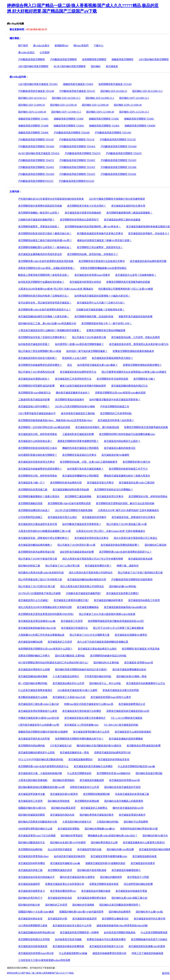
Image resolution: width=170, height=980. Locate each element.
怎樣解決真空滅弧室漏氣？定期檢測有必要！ (100, 310)
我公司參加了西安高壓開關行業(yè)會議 (40, 351)
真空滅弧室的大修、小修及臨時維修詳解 (40, 773)
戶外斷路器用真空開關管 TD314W (113, 133)
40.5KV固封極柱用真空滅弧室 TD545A (39, 153)
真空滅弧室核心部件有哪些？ (34, 407)
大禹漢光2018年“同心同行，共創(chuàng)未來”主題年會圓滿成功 (110, 531)
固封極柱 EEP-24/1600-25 (114, 91)
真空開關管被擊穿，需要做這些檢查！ (39, 227)
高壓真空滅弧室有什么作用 (84, 787)
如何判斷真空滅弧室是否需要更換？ (82, 524)
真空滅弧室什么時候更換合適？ (35, 441)
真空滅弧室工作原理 (72, 621)
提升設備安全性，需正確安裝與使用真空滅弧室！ (45, 303)
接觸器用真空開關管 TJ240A (104, 126)
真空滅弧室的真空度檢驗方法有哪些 (93, 766)
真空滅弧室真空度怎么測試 (62, 517)
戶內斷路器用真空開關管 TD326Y (77, 174)
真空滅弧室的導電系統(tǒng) (33, 856)
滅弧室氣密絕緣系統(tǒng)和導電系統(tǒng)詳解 (122, 926)
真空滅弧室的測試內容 (62, 815)
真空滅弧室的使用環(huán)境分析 (36, 953)
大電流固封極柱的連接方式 (77, 822)
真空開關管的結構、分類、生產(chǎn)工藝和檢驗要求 (89, 462)
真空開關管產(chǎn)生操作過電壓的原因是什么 (43, 766)
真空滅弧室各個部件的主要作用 (128, 206)
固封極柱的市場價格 (83, 905)
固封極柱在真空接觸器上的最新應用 (124, 801)
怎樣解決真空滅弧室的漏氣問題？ (36, 220)
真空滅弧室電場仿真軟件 (132, 815)
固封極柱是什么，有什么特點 (105, 683)
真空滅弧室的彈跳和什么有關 (34, 670)
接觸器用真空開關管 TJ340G (33, 119)
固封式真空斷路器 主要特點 (70, 656)
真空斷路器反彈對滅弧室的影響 (144, 746)
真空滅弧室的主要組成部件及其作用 (38, 524)
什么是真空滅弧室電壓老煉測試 (35, 690)
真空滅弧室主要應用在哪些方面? (71, 600)
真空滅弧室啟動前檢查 (144, 856)
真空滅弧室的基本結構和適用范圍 (148, 261)
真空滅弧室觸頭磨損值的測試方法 (129, 386)
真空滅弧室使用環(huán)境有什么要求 (111, 697)
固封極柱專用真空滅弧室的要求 (97, 815)
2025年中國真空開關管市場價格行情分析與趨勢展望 (117, 199)
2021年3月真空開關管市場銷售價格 (74, 510)
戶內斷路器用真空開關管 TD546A (77, 146)
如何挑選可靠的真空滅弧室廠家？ (85, 469)
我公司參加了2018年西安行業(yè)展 (76, 545)
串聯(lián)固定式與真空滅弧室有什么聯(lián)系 (89, 704)
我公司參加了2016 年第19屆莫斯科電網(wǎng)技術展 (107, 614)
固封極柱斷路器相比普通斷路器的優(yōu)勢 (41, 787)
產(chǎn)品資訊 (26, 53)
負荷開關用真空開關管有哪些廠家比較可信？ (79, 739)
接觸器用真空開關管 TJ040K (33, 133)
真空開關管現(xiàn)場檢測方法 (34, 393)
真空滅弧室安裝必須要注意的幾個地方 (85, 718)
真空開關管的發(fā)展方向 (137, 462)
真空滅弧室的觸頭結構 (30, 642)
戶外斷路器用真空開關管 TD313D (118, 140)
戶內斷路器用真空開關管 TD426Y (124, 153)
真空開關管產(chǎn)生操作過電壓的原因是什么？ (45, 310)
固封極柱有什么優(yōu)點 (149, 912)
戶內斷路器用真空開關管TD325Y (36, 181)
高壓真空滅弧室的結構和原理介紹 (112, 753)
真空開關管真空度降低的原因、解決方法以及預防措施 (125, 503)
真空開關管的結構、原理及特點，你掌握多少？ (93, 254)
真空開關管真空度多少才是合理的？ (87, 206)
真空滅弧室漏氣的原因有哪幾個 (126, 739)
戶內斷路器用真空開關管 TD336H (36, 174)
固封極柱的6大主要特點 (106, 663)
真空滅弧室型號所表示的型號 (34, 739)
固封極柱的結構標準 (120, 912)
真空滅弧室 (112, 66)
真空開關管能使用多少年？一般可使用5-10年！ (107, 323)
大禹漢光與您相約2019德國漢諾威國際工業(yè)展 (44, 531)
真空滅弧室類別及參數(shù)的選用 (147, 946)
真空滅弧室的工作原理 (60, 642)
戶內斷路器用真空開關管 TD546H (36, 146)
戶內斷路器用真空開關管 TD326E (118, 174)
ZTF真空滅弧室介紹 (61, 746)
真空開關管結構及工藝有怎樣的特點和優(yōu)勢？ (45, 240)
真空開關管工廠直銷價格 (78, 496)
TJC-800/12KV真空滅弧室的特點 (121, 725)
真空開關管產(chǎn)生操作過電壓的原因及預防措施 (46, 261)
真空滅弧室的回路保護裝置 (33, 946)
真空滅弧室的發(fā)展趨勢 (115, 455)
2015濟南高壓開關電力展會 (33, 926)
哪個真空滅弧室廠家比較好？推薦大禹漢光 (127, 476)
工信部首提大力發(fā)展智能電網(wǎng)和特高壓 (44, 960)
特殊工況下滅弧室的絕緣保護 (147, 953)
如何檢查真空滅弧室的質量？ (34, 344)
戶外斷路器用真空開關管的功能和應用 (132, 580)
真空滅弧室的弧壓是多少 (32, 891)
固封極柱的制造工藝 (29, 566)
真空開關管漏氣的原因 (30, 503)
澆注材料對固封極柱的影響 (138, 884)
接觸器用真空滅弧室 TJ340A (78, 84)
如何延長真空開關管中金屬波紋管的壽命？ (41, 282)
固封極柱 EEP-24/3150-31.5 (32, 98)
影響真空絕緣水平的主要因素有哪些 (106, 939)
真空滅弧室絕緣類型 (29, 884)
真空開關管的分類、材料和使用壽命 (148, 496)
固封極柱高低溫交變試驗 (149, 773)
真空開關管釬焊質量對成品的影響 (36, 386)
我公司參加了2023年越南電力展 (89, 337)
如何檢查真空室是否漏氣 (68, 939)
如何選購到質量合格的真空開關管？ (38, 455)
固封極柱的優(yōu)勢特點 (123, 586)
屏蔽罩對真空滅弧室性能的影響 (135, 317)
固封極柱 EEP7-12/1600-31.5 (66, 112)
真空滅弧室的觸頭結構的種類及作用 (87, 580)
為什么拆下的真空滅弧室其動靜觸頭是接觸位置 (103, 642)
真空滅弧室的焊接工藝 (30, 870)
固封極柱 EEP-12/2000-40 (95, 105)
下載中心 (99, 46)
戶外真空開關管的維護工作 (115, 407)
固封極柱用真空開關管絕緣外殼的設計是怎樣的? (81, 670)
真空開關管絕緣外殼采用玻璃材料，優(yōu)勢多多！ (93, 227)
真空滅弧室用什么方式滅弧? (33, 600)
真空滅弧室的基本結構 (140, 559)
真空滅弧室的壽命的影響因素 (68, 946)
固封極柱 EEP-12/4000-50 (32, 105)
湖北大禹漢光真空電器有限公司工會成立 (135, 538)
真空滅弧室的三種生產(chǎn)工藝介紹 (39, 704)
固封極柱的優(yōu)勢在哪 (120, 849)
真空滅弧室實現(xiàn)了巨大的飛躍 (37, 836)
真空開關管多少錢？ (144, 379)
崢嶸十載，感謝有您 (128, 566)
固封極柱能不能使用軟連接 (92, 870)
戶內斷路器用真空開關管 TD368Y (77, 160)
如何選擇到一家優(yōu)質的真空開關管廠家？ (79, 344)
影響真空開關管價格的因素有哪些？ (142, 365)
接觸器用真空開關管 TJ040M (140, 126)
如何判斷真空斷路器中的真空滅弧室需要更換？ (115, 400)
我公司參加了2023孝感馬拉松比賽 (36, 372)
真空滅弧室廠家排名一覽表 (74, 753)
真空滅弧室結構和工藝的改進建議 (122, 220)
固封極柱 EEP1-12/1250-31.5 (134, 112)
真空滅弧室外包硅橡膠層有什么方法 (146, 683)
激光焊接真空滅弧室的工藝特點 (78, 413)
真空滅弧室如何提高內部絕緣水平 (36, 877)
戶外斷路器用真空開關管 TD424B (72, 133)
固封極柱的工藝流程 (156, 545)
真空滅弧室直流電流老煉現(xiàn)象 (37, 621)
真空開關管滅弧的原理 (60, 870)
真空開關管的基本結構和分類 (66, 483)
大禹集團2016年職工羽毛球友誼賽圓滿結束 (41, 635)
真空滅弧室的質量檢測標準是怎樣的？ (112, 358)
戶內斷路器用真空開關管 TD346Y (36, 167)
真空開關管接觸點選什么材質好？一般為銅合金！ (45, 247)
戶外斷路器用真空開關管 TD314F (36, 140)
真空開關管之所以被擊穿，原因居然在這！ (100, 247)
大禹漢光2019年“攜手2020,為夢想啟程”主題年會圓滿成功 (128, 510)
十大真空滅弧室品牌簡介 (66, 676)
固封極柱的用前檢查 (59, 801)
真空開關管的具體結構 (87, 801)
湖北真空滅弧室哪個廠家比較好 (129, 670)
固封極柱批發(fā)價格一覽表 (131, 676)
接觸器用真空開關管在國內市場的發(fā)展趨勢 (43, 732)
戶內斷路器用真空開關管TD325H (76, 181)
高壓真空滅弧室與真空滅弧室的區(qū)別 (128, 711)
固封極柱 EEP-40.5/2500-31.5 (147, 91)
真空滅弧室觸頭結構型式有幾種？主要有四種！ (44, 317)
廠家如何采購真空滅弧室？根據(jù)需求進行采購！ (104, 240)
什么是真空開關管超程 (79, 773)
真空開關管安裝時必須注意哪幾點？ (114, 490)
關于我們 (23, 46)
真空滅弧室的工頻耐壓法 (94, 808)
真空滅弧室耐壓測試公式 (132, 704)
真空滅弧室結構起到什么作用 (68, 683)
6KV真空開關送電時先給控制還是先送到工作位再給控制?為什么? (53, 663)
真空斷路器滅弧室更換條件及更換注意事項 (100, 233)
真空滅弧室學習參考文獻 (32, 794)
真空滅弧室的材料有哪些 (32, 863)
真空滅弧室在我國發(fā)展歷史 (131, 635)
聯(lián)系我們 (81, 46)
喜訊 (70, 365)
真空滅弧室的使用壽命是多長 (114, 759)
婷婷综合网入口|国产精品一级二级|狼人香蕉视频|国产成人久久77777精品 (40, 973)
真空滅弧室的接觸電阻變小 (126, 870)
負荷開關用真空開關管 (94, 59)
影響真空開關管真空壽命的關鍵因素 (106, 330)
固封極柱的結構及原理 (63, 808)
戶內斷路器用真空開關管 (63, 59)
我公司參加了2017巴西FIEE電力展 (37, 586)
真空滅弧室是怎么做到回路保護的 (133, 732)
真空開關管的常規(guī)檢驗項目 (114, 773)
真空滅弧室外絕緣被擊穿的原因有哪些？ (40, 469)
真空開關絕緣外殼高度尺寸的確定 (149, 939)
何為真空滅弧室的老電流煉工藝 (132, 794)
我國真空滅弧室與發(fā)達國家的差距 (105, 863)
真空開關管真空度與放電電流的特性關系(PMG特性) (46, 614)
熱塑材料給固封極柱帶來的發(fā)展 (139, 829)
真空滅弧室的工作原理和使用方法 (73, 379)
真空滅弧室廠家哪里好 (80, 759)
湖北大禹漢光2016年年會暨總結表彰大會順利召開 (45, 607)
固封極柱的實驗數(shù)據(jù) (100, 829)
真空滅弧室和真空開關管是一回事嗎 (79, 933)
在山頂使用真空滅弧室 (60, 849)
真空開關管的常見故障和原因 (112, 379)
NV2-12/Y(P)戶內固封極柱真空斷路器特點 (41, 759)
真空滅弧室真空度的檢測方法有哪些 (82, 711)
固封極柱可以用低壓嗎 (136, 822)
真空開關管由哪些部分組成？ (34, 510)
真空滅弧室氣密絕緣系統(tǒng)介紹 (37, 628)
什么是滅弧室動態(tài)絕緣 (73, 953)
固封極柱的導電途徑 (72, 836)
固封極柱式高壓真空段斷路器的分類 (38, 822)
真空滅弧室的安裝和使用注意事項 (36, 462)
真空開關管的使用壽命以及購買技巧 (79, 220)
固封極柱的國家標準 (111, 877)
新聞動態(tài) (61, 46)
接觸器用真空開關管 (122, 59)
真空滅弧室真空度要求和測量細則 (83, 213)
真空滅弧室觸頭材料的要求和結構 (71, 490)
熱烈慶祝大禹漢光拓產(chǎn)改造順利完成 (41, 573)
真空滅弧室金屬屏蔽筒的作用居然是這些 (40, 254)
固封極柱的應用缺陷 (63, 780)
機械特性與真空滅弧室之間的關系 (80, 448)
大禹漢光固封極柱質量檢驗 (33, 780)
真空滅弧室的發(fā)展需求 (64, 794)
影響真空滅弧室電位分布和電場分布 (65, 884)
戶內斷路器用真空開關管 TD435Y (83, 153)
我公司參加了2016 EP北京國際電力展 (90, 635)
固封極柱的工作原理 (56, 905)
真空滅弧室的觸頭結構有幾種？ (35, 545)
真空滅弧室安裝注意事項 (100, 483)
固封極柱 (96, 66)
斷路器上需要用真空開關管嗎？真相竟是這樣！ (44, 275)
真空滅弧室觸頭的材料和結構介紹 (36, 933)
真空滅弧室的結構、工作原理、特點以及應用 (135, 337)
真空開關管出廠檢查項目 (115, 919)
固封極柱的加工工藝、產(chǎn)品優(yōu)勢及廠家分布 (47, 323)
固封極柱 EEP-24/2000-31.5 (100, 98)
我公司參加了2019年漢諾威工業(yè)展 (127, 524)
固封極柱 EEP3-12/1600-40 (32, 112)
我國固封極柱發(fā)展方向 (32, 808)
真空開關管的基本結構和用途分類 (36, 552)
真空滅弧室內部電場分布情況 (85, 282)
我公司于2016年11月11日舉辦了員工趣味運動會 (118, 628)
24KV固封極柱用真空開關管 (33, 66)
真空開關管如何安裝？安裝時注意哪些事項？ (42, 337)
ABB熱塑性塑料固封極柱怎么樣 (35, 829)
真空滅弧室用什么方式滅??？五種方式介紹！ (101, 303)
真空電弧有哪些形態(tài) (63, 891)
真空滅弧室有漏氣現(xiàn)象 (65, 863)
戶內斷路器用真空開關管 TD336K (119, 167)
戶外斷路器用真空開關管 (32, 59)
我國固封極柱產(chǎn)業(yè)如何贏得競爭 (81, 912)
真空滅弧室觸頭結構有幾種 (33, 676)
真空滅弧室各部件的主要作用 (150, 919)
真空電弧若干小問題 (138, 877)
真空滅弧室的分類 (57, 919)
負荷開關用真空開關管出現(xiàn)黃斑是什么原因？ (45, 649)
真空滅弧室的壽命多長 (30, 919)
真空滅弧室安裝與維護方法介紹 (106, 946)
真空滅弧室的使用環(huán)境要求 (92, 275)
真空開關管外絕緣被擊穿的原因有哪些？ (40, 365)
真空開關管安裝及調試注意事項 (79, 455)
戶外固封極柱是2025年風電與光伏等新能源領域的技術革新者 (51, 199)
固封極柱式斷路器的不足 (32, 843)
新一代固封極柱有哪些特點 (33, 683)
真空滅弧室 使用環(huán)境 (139, 663)
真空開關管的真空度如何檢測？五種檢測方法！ (44, 296)
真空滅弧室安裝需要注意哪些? (122, 593)
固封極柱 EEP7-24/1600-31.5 (134, 98)
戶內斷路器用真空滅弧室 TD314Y (77, 91)
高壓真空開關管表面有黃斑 (104, 884)
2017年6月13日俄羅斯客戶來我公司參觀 (39, 593)
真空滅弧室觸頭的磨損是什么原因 (36, 753)
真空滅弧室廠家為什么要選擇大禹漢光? (144, 843)
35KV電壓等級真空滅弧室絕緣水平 (37, 413)
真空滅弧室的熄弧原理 (84, 919)
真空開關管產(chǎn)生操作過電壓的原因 (69, 503)
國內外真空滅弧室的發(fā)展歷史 (77, 877)
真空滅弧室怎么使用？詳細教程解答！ (136, 275)
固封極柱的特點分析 (29, 905)
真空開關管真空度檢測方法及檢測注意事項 (102, 261)
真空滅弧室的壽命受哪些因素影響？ (120, 545)
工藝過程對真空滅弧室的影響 (34, 400)
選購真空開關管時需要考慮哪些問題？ (78, 441)
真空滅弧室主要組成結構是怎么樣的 (97, 649)
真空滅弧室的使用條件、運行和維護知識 (97, 427)
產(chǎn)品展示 (41, 46)
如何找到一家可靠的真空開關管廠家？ (87, 351)
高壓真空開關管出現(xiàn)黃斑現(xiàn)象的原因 (120, 393)
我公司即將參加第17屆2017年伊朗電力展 (40, 580)
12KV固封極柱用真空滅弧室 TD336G (38, 84)
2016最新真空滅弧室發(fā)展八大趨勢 (77, 690)
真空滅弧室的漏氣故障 (92, 780)
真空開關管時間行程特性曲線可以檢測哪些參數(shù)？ (127, 434)
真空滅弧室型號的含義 (89, 849)
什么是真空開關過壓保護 (154, 933)
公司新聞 (45, 53)
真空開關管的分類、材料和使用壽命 (38, 476)
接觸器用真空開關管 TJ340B (33, 126)
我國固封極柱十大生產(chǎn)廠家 (36, 912)
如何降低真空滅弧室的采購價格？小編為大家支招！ (102, 296)
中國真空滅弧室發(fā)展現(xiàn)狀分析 (39, 718)
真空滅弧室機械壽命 (88, 607)
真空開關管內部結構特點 (32, 746)
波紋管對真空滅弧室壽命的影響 (77, 552)
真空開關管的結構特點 (30, 849)
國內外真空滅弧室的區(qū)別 (128, 808)
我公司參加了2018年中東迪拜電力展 (38, 559)
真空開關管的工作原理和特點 (116, 413)
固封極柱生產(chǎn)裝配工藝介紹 (129, 898)
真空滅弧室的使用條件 (94, 517)
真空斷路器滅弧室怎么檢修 (33, 697)
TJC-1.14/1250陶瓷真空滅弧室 (127, 718)
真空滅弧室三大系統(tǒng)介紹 (69, 697)
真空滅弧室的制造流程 (60, 898)
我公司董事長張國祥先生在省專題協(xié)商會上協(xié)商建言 (134, 372)
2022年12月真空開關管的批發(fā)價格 (75, 407)
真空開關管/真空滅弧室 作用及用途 (141, 649)
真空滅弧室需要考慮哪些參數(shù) (109, 856)
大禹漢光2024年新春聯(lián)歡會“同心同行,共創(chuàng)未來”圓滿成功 (56, 289)
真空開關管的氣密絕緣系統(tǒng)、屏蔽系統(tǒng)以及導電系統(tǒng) (55, 420)
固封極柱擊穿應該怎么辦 (104, 843)
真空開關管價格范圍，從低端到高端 (94, 317)
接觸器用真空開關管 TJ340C (139, 119)
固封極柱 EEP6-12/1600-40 (128, 105)
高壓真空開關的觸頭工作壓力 (34, 656)
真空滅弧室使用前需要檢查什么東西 (38, 711)
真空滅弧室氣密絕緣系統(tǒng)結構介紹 (125, 607)
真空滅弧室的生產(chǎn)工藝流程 (137, 483)
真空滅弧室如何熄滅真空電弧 (131, 891)
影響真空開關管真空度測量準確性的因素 (128, 282)
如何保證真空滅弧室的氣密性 (70, 856)
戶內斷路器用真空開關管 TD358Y (119, 160)
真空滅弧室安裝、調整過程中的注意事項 (133, 517)
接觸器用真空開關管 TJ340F (69, 119)
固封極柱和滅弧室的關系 (32, 815)
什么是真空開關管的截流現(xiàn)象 (136, 766)
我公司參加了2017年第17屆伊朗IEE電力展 (140, 573)
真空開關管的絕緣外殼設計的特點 (108, 656)
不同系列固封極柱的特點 (98, 676)
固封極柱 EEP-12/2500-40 (63, 105)
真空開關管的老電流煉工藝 (33, 490)
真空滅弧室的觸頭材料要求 (108, 600)
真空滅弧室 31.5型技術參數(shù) (81, 725)
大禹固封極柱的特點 (108, 822)
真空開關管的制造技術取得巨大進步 (38, 448)
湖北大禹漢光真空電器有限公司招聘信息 (91, 573)
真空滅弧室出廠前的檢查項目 (120, 448)
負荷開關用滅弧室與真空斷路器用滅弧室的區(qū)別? (116, 621)
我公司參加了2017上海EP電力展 (62, 566)
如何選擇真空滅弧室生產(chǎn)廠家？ (97, 365)
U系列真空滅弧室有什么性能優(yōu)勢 (39, 725)
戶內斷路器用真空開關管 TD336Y (77, 167)
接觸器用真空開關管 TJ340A (69, 126)
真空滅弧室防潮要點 (69, 829)
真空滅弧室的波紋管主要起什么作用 (72, 926)
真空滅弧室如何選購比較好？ (34, 379)
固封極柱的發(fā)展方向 (155, 836)
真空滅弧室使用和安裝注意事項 (91, 538)
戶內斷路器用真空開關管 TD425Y (36, 160)
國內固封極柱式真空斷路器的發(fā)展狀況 (99, 746)
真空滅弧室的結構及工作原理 (144, 600)
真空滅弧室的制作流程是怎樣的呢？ (38, 358)
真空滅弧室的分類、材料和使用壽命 (38, 434)
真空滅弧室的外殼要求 (143, 863)
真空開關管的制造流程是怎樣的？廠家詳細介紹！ (45, 233)
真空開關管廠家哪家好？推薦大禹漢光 (39, 496)
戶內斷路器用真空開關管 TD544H (119, 146)
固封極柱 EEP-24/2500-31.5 (66, 98)
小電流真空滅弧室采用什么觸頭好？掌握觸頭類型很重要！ (50, 330)
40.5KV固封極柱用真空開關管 (70, 66)
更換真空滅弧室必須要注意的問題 (121, 690)
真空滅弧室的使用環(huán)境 (124, 780)
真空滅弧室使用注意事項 (110, 496)
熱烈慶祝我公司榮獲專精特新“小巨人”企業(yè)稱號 (126, 289)
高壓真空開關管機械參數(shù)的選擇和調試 (103, 268)
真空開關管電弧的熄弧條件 (70, 400)
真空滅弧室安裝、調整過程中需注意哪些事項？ (44, 538)
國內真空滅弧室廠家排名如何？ (73, 393)
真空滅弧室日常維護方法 (74, 628)
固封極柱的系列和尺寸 (30, 898)
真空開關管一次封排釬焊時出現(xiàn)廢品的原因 (44, 427)
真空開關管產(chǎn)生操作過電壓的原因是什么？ (125, 552)
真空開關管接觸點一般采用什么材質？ (39, 213)
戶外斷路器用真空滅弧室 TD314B (36, 91)
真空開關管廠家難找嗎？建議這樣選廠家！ (129, 213)
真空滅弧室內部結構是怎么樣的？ (122, 441)
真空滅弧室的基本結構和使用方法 (78, 372)
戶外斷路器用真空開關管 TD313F (77, 140)
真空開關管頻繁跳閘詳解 (96, 794)
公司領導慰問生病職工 (30, 517)
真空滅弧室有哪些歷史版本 (92, 898)
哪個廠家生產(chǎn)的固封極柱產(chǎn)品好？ (112, 836)
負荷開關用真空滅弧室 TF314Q (115, 84)
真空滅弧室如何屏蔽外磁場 (96, 891)
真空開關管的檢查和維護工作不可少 (128, 469)
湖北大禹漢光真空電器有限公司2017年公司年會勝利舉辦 (93, 559)
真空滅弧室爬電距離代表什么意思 (91, 732)
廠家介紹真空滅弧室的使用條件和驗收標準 (83, 386)
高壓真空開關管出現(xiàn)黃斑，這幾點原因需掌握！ (47, 268)
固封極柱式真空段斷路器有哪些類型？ (120, 905)
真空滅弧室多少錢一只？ (32, 483)
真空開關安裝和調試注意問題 (34, 939)
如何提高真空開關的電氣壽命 (120, 933)
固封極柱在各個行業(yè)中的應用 (68, 843)
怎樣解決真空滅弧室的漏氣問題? (83, 593)
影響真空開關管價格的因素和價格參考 (133, 351)
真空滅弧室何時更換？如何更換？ (116, 420)
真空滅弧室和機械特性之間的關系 (80, 476)
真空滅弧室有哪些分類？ (98, 566)
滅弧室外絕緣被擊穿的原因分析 (109, 953)
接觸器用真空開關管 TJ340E (104, 119)
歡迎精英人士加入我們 (74, 358)
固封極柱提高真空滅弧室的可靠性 (122, 787)
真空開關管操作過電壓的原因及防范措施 (40, 206)
